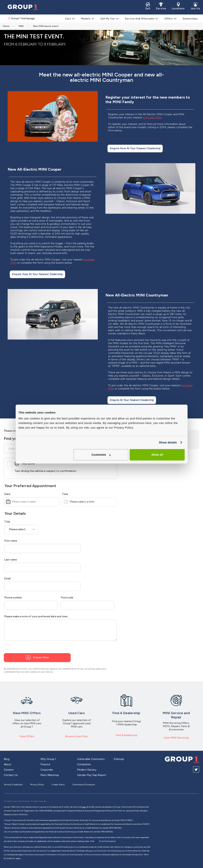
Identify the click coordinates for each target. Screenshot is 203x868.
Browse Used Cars (77, 736)
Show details (168, 442)
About (8, 764)
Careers (9, 770)
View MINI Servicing (176, 738)
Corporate (47, 770)
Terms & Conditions (13, 785)
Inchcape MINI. (152, 118)
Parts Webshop (50, 775)
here (97, 841)
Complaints (84, 764)
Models (87, 19)
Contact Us (11, 775)
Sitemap (119, 759)
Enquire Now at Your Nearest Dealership (135, 148)
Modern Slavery (87, 770)
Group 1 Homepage (21, 18)
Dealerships (189, 19)
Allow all (157, 455)
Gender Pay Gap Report (92, 775)
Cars (70, 19)
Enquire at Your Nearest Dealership (132, 400)
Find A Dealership (126, 735)
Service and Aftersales (140, 19)
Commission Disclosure (84, 785)
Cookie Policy (58, 785)
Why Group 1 (48, 759)
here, (84, 807)
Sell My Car (108, 19)
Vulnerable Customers (91, 759)
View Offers (27, 736)
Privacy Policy (37, 785)
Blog (7, 759)
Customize (101, 455)
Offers (168, 19)
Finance (45, 764)
